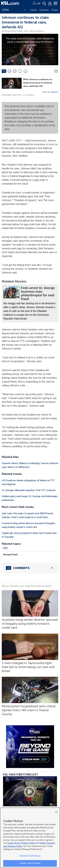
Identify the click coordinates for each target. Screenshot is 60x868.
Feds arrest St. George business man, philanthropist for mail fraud (38, 293)
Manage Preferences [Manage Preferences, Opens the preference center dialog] (30, 856)
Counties (44, 10)
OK (56, 812)
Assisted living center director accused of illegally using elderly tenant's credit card (30, 624)
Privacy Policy (28, 843)
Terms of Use (14, 843)
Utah (5, 548)
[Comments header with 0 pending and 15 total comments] (30, 568)
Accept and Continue (30, 863)
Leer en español (50, 92)
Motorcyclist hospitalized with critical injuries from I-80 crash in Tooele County (29, 710)
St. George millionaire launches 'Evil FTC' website (29, 490)
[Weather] (36, 3)
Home (34, 10)
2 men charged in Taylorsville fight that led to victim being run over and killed (28, 667)
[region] (30, 838)
